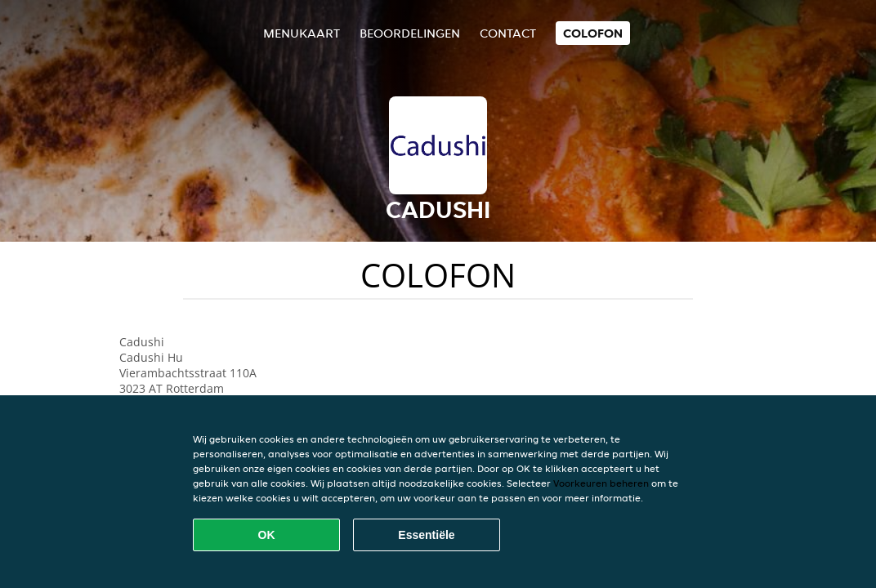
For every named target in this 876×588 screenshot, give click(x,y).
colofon (593, 33)
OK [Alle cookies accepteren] (267, 535)
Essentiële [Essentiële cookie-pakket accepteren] (426, 535)
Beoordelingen (410, 33)
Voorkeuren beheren (601, 483)
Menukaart (302, 33)
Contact (508, 33)
